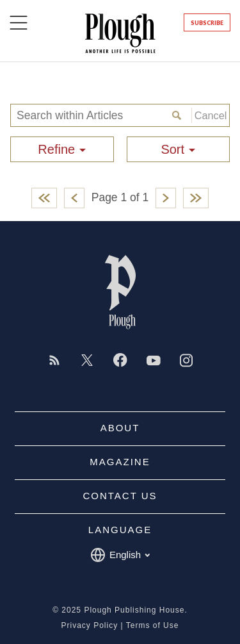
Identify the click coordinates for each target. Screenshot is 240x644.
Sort (172, 149)
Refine (56, 149)
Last (196, 198)
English (120, 555)
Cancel (209, 115)
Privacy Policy (90, 625)
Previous (74, 198)
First (44, 198)
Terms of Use (153, 625)
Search (178, 115)
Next (166, 198)
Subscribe (207, 23)
